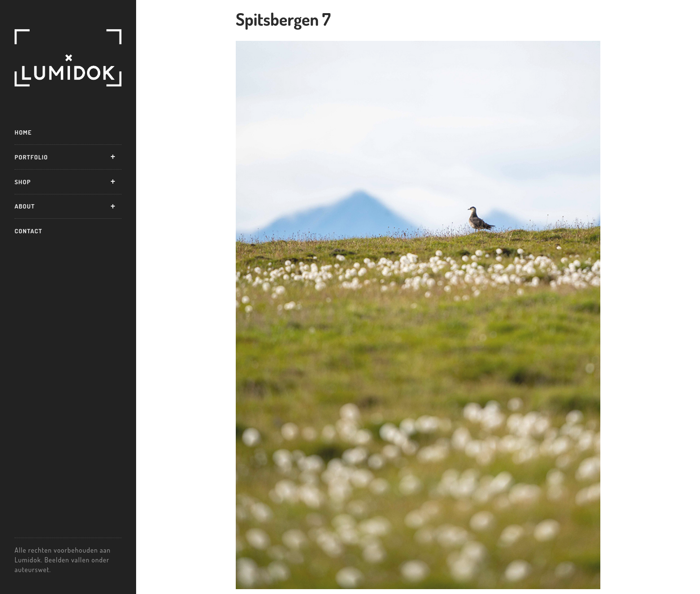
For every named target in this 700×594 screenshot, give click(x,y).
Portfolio (31, 157)
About (25, 206)
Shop (23, 182)
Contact (28, 231)
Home (23, 132)
